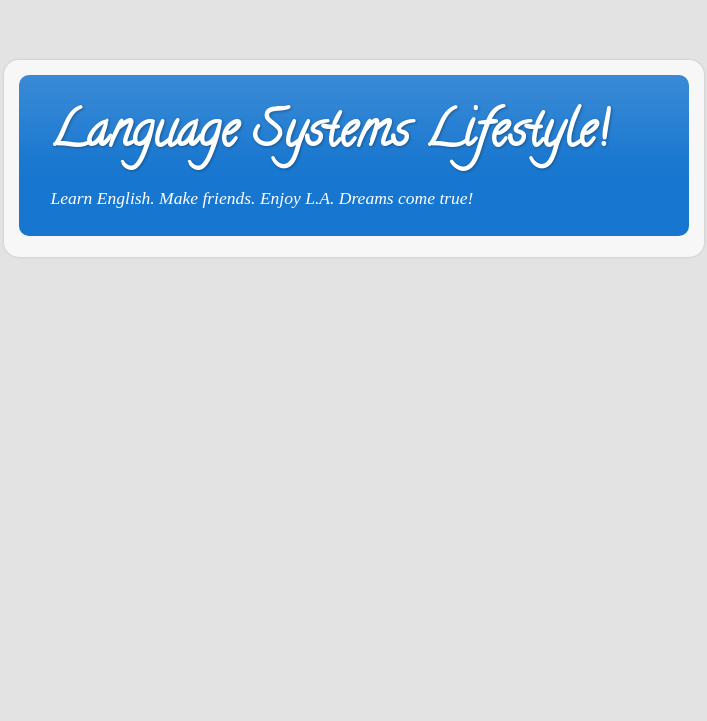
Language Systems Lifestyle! (328, 136)
